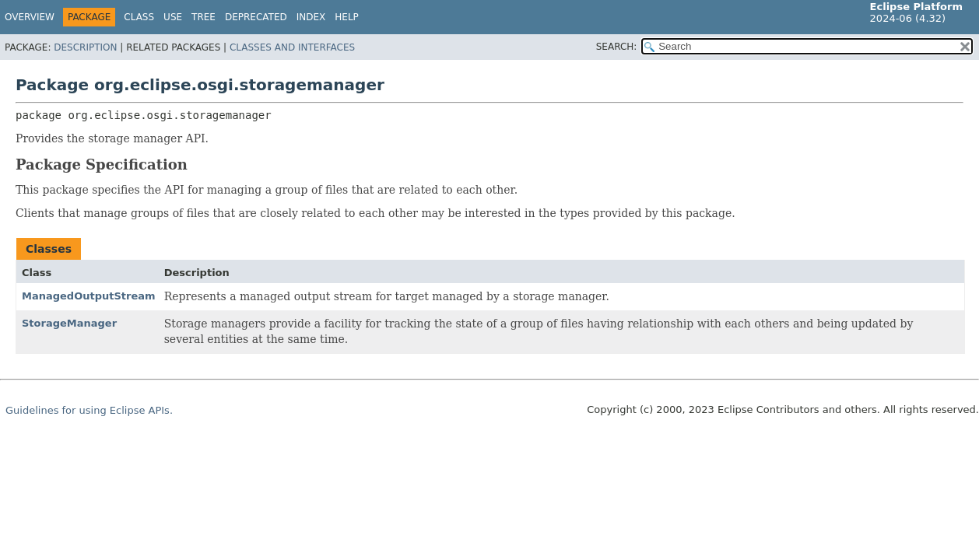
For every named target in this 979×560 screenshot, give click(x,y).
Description (85, 47)
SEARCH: (617, 47)
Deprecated (256, 17)
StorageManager (69, 323)
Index (311, 17)
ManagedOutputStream (89, 296)
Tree (204, 17)
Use (173, 17)
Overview (30, 17)
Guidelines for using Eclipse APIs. (89, 410)
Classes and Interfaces (292, 47)
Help (347, 17)
